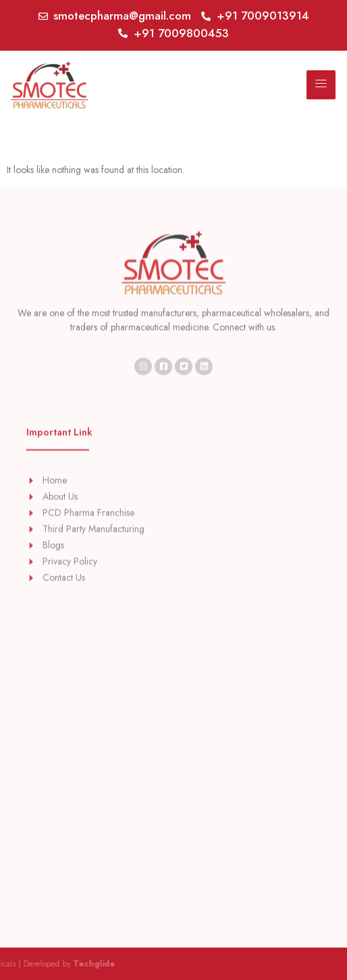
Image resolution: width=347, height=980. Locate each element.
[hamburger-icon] (321, 85)
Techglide (45, 964)
